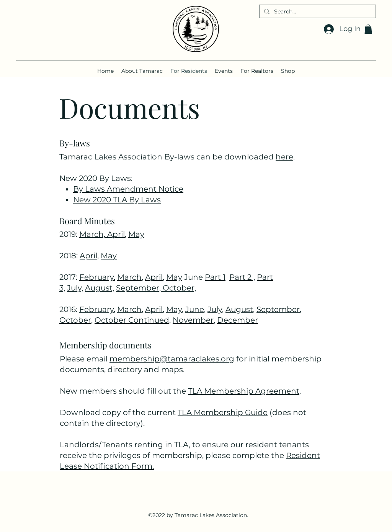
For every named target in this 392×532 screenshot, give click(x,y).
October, (179, 288)
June (195, 309)
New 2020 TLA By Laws (117, 200)
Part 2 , (242, 277)
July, (75, 288)
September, (139, 288)
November (193, 320)
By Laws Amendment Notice (128, 189)
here (284, 157)
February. (97, 277)
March (129, 277)
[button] (368, 29)
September (278, 309)
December (238, 320)
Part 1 (215, 277)
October (75, 320)
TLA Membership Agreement (244, 391)
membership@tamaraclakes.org (172, 359)
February (96, 309)
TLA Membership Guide (223, 412)
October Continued (132, 320)
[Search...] (317, 12)
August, (100, 288)
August (239, 309)
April (116, 234)
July (215, 309)
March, (93, 234)
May (136, 234)
